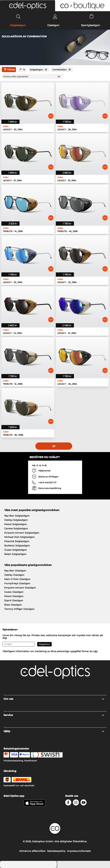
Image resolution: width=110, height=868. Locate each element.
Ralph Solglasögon (15, 554)
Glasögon (53, 25)
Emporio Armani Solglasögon (22, 533)
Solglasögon (18, 25)
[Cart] (92, 17)
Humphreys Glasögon (17, 583)
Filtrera (9, 70)
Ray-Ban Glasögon (15, 571)
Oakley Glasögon (14, 575)
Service (54, 715)
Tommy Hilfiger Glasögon (19, 609)
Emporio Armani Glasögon (20, 588)
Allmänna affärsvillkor (32, 851)
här (95, 651)
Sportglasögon (91, 25)
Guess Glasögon (14, 592)
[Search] (18, 17)
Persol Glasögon (14, 596)
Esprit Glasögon (14, 600)
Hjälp (54, 731)
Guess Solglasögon (16, 550)
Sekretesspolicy (56, 851)
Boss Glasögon (13, 605)
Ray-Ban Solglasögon (17, 516)
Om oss (54, 699)
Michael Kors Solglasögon (19, 537)
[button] (28, 6)
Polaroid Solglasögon (17, 541)
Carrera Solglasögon (16, 528)
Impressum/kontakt (79, 851)
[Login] (55, 17)
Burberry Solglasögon (17, 545)
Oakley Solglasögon (16, 520)
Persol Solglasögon (16, 524)
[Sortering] (32, 76)
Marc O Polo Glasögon (17, 579)
